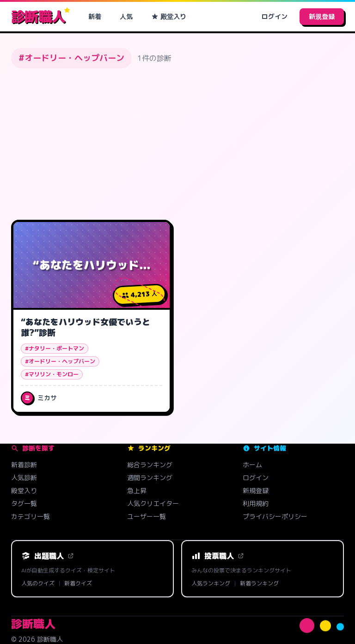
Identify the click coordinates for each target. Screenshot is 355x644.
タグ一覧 (24, 503)
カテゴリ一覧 (31, 516)
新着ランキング (259, 584)
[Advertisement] (177, 144)
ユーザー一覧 (147, 516)
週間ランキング (150, 478)
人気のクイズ (38, 584)
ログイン (275, 16)
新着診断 (24, 465)
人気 (126, 16)
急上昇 (137, 491)
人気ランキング (211, 584)
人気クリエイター (153, 503)
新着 (95, 16)
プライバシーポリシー (275, 516)
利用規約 (256, 503)
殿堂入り (169, 16)
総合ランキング (150, 465)
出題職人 (48, 556)
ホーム (252, 465)
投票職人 (218, 556)
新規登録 (322, 16)
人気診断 (24, 478)
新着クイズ (78, 584)
